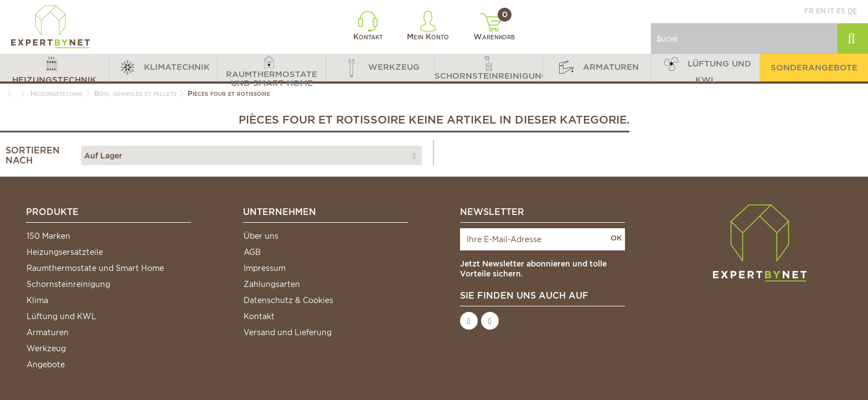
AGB (252, 252)
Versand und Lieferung (288, 332)
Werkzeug (46, 348)
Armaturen (48, 332)
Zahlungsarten (272, 284)
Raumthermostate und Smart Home (95, 268)
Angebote (46, 365)
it (831, 11)
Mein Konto (428, 26)
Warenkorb (494, 27)
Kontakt (368, 26)
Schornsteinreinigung (68, 284)
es (841, 11)
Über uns (261, 236)
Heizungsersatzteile (65, 252)
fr (809, 11)
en (821, 11)
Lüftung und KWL (61, 316)
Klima (37, 300)
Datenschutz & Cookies (288, 300)
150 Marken (48, 236)
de (852, 11)
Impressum (265, 268)
